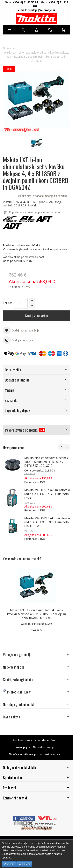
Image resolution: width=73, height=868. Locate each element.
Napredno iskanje (44, 747)
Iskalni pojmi (22, 747)
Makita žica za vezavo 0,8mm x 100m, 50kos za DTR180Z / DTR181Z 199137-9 (46, 462)
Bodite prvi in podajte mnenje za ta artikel (43, 196)
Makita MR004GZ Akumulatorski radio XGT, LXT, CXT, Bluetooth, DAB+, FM (47, 522)
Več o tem (24, 864)
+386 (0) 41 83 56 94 (25, 2)
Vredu (10, 864)
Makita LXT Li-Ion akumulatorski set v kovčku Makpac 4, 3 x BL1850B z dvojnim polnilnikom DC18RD (36, 614)
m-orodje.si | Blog (46, 740)
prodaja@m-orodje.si (41, 10)
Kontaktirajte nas (50, 754)
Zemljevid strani (22, 740)
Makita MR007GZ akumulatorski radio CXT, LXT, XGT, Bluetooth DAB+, (47, 494)
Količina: (8, 303)
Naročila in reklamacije (23, 754)
